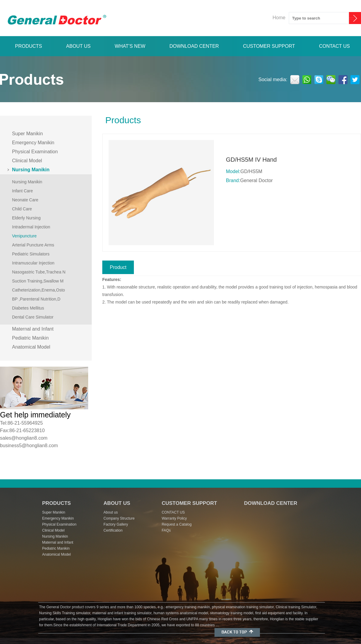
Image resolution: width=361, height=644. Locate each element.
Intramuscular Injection (33, 263)
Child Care (22, 209)
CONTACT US (334, 46)
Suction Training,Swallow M (38, 281)
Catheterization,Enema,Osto (39, 290)
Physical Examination (35, 152)
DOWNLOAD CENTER (194, 46)
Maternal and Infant (33, 329)
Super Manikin (27, 134)
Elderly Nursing (26, 218)
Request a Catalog (176, 524)
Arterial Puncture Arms (33, 245)
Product (118, 267)
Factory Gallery (116, 524)
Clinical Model (27, 161)
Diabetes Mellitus (28, 308)
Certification (113, 530)
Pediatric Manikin (30, 338)
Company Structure (119, 518)
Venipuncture (24, 236)
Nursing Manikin (31, 170)
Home (279, 18)
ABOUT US (79, 46)
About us (111, 512)
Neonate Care (25, 200)
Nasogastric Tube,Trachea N (39, 272)
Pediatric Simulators (31, 254)
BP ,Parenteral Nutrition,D (36, 299)
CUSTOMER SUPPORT (269, 46)
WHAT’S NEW (130, 46)
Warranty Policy (174, 518)
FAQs (166, 530)
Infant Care (22, 191)
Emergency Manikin (33, 143)
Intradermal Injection (31, 227)
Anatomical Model (31, 347)
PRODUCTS (29, 46)
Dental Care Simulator (33, 317)
